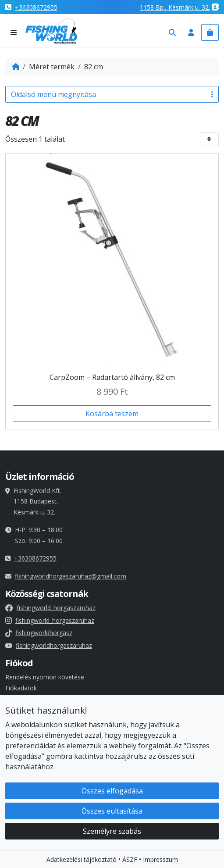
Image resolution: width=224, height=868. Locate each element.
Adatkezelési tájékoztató (82, 864)
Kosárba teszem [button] (112, 414)
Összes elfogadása (112, 795)
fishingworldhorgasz (39, 633)
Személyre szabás (112, 836)
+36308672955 (36, 7)
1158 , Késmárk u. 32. (175, 7)
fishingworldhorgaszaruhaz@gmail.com (71, 576)
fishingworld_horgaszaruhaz (50, 608)
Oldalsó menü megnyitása (112, 94)
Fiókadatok (21, 688)
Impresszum (160, 864)
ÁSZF (130, 864)
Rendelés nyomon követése (45, 677)
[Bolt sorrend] (209, 139)
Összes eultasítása (112, 815)
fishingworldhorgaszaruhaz (49, 645)
